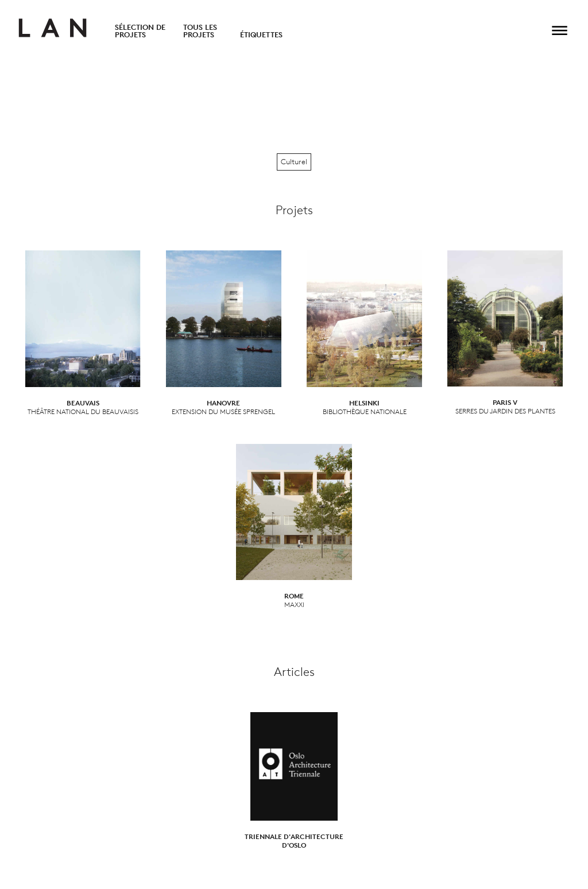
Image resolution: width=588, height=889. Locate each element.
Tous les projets (200, 31)
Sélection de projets (140, 31)
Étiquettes (261, 35)
